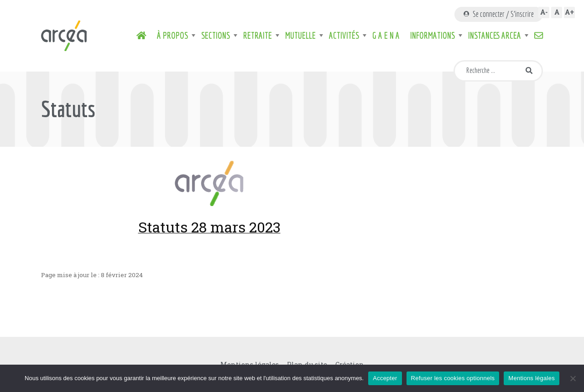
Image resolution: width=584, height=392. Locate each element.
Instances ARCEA (495, 36)
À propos (172, 36)
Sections (216, 36)
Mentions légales (532, 378)
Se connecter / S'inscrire (499, 14)
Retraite (258, 36)
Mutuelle (300, 36)
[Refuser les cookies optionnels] (573, 378)
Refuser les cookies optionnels (453, 378)
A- (544, 12)
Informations (433, 36)
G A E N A (386, 36)
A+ (569, 12)
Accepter (385, 378)
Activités (344, 36)
